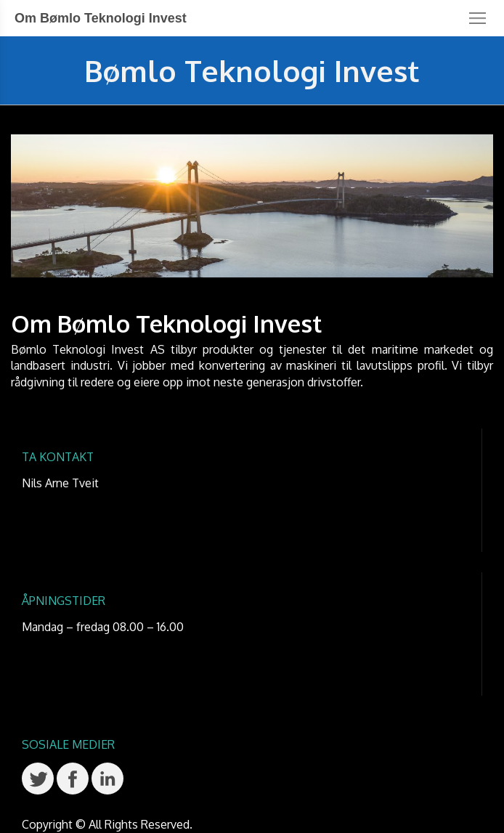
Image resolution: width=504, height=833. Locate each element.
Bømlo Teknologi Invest (252, 70)
